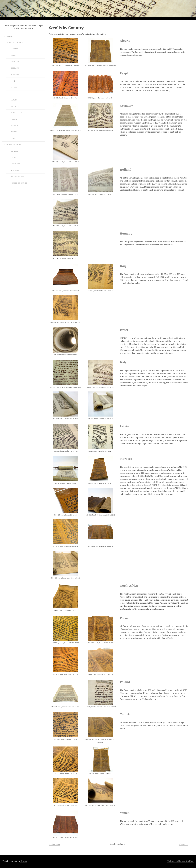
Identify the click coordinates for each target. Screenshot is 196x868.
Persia (14, 119)
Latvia (14, 100)
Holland (15, 68)
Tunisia (14, 132)
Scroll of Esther (19, 183)
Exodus (14, 157)
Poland (14, 125)
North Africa (17, 113)
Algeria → (184, 844)
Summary (9, 36)
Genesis (14, 151)
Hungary (15, 74)
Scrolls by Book (13, 145)
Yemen (14, 138)
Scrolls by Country (15, 42)
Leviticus (15, 164)
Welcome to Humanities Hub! (180, 861)
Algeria (14, 49)
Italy (13, 94)
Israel (14, 87)
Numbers (15, 170)
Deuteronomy (17, 177)
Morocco (15, 106)
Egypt (14, 55)
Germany (15, 62)
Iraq (13, 81)
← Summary (54, 844)
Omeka (24, 861)
